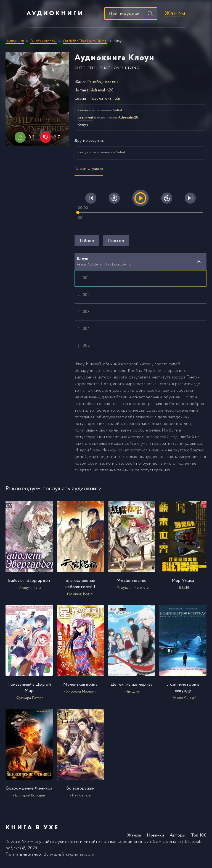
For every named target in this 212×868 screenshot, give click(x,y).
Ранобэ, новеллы (103, 84)
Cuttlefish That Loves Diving (107, 70)
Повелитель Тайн (105, 101)
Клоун (83, 112)
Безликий (85, 119)
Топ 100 (199, 837)
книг (138, 844)
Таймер (87, 243)
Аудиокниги (34, 15)
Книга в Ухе (17, 844)
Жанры (196, 15)
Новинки (156, 837)
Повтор (116, 243)
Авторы (178, 837)
